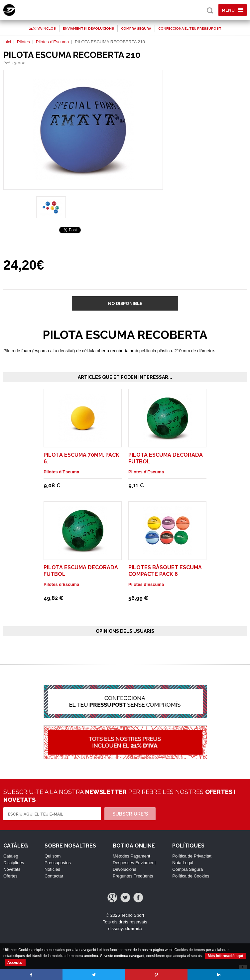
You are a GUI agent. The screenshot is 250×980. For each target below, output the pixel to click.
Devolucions (125, 869)
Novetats (12, 869)
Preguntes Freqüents (133, 876)
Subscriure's (130, 814)
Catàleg (11, 856)
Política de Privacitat (192, 856)
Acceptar (15, 962)
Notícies (52, 869)
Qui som (53, 856)
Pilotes (23, 42)
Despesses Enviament (134, 863)
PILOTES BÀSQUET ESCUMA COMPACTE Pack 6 (165, 571)
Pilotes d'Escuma (52, 42)
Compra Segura (187, 869)
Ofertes (10, 876)
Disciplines (14, 863)
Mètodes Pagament (131, 856)
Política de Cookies (191, 876)
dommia (134, 929)
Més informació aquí (225, 956)
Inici (7, 42)
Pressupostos (58, 863)
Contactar (54, 876)
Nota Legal (183, 863)
